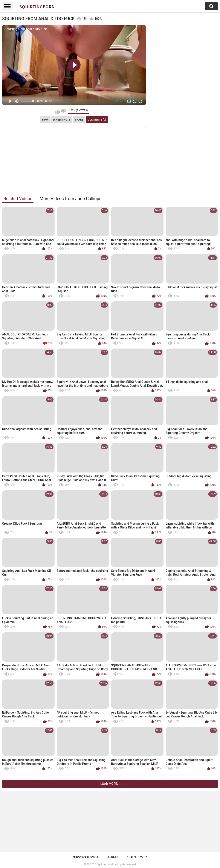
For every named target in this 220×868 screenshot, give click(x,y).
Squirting (37, 7)
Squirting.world (106, 864)
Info (45, 120)
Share (79, 120)
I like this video (58, 112)
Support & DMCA (86, 857)
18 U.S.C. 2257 (137, 857)
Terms (113, 857)
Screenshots (62, 120)
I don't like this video (63, 112)
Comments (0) (97, 120)
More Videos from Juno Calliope (70, 199)
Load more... (110, 784)
